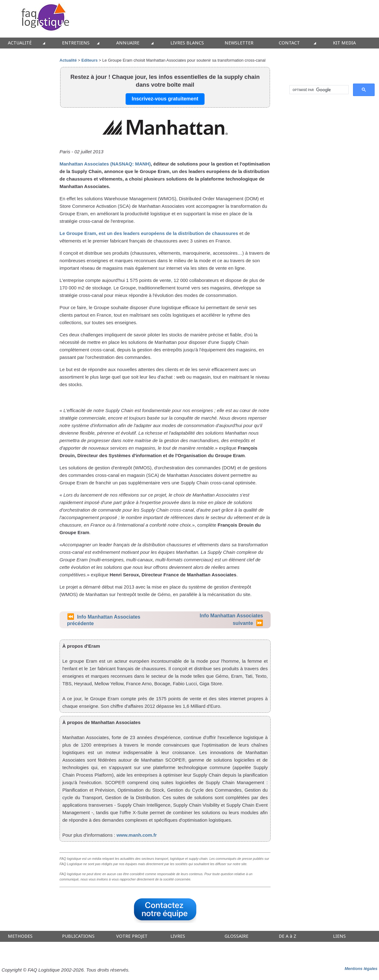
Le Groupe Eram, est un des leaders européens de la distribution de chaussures (149, 233)
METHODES (20, 936)
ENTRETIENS (76, 43)
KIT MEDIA (344, 43)
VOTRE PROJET (132, 936)
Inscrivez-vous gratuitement (165, 99)
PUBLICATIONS (78, 936)
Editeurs (90, 60)
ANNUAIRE (128, 43)
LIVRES (178, 936)
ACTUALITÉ (20, 43)
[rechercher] (318, 90)
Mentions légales (361, 969)
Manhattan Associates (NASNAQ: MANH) (105, 164)
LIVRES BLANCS (187, 43)
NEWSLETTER (239, 43)
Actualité (68, 60)
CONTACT (289, 43)
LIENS (339, 936)
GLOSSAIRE (236, 936)
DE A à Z (288, 936)
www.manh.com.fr (137, 835)
